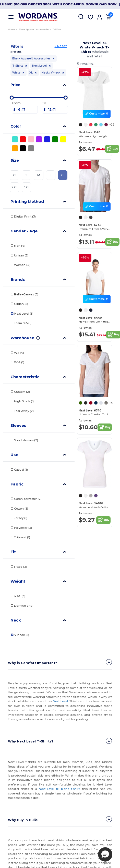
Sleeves (18, 425)
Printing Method (27, 201)
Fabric (17, 484)
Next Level (60, 701)
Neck (16, 620)
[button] (105, 854)
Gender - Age (24, 231)
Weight (18, 581)
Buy (112, 149)
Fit (13, 552)
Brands (18, 279)
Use (14, 455)
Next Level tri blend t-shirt (59, 789)
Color (16, 126)
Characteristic (25, 377)
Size (15, 160)
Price (15, 85)
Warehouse (22, 338)
